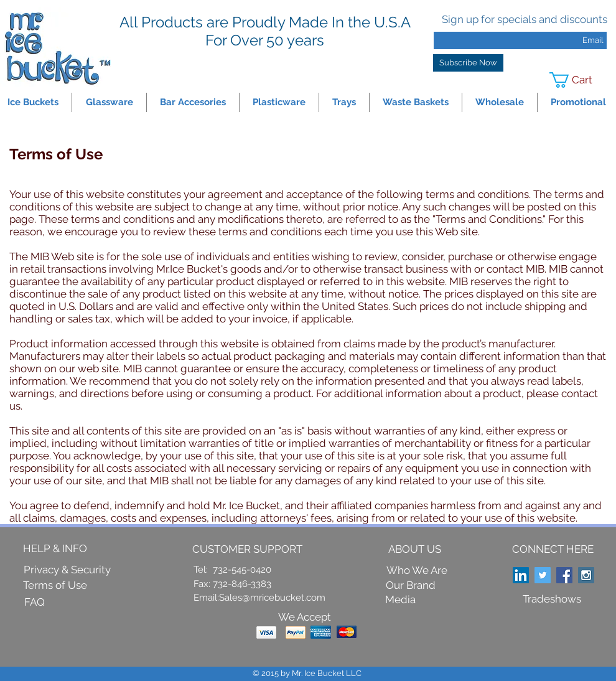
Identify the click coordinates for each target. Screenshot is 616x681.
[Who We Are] (417, 571)
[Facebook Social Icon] (564, 575)
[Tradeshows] (552, 599)
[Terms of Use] (55, 586)
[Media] (400, 600)
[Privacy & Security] (67, 570)
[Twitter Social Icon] (543, 575)
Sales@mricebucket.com (272, 598)
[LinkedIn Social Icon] (521, 575)
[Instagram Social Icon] (586, 575)
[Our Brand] (411, 585)
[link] (579, 80)
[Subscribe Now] (468, 63)
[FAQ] (34, 603)
